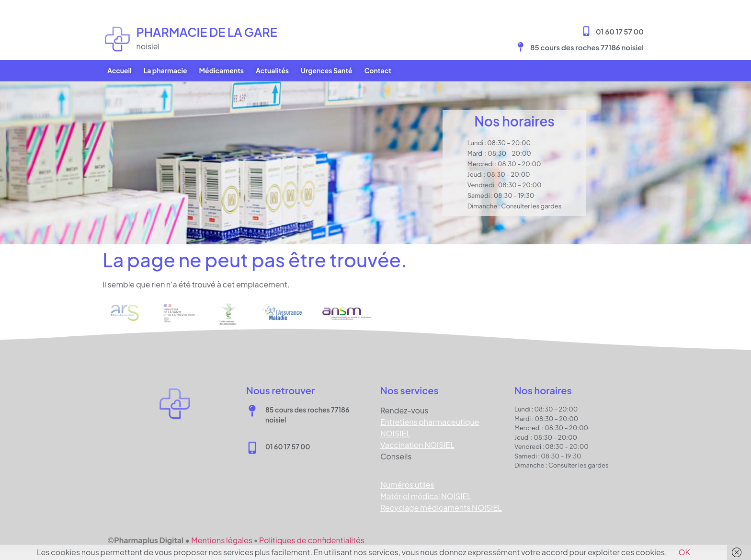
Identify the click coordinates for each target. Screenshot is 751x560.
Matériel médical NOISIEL (426, 496)
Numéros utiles (407, 485)
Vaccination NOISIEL (417, 445)
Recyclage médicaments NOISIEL (441, 508)
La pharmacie (165, 70)
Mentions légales (222, 540)
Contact (378, 70)
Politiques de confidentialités (312, 540)
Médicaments (222, 70)
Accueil (119, 70)
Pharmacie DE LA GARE (207, 32)
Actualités (272, 70)
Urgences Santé (327, 70)
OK (685, 552)
